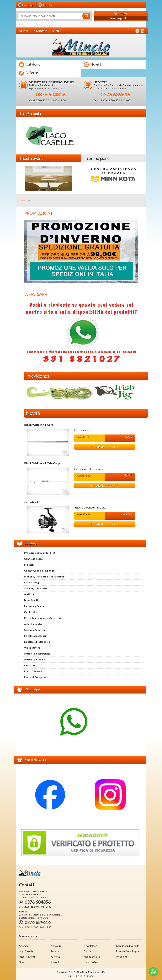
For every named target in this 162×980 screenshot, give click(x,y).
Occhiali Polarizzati (36, 630)
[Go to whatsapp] (153, 972)
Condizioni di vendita (128, 946)
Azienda (23, 946)
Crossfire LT (32, 502)
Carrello (56, 962)
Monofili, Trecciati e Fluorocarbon (44, 576)
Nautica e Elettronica (37, 642)
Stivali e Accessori (35, 636)
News (22, 962)
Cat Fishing (31, 612)
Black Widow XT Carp (39, 425)
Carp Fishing (31, 582)
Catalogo (30, 65)
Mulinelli (29, 565)
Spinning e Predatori (36, 588)
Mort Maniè (31, 600)
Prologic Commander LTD (40, 553)
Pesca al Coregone (35, 677)
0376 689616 (115, 94)
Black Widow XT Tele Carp (42, 463)
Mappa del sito (92, 957)
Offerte (28, 73)
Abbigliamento (33, 624)
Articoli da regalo (35, 659)
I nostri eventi (27, 957)
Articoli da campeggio (37, 654)
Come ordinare (92, 962)
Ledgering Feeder (35, 606)
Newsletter (90, 946)
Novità (93, 65)
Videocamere (32, 648)
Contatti (89, 951)
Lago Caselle (26, 951)
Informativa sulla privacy (130, 951)
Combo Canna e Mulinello (39, 571)
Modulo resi (123, 957)
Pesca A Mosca (33, 671)
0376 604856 (51, 94)
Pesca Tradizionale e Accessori (43, 618)
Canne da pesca (33, 559)
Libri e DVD (31, 665)
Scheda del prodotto (105, 447)
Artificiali (30, 594)
